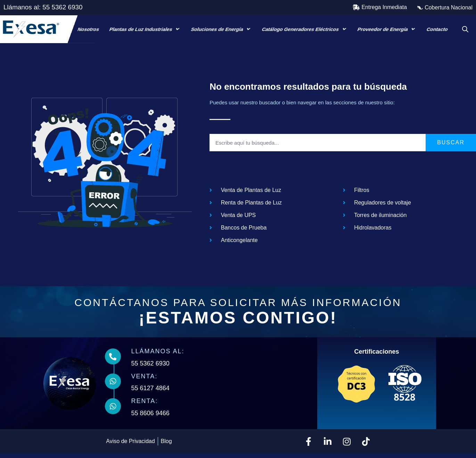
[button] (380, 7)
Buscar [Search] (451, 147)
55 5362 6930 (152, 368)
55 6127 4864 (152, 393)
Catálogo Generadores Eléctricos (305, 29)
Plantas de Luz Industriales (145, 29)
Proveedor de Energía (387, 29)
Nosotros (88, 29)
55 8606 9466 (152, 418)
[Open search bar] (465, 29)
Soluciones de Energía (221, 29)
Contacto (437, 29)
